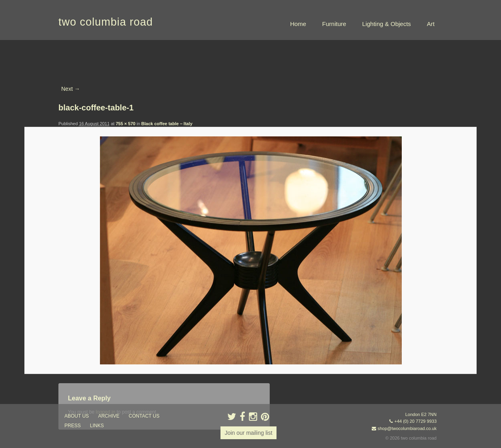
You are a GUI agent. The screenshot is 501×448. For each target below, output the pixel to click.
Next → (71, 89)
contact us (144, 416)
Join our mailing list (248, 433)
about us (77, 416)
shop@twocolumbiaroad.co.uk (407, 428)
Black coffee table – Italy (167, 124)
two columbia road (106, 22)
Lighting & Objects (387, 24)
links (97, 426)
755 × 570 (125, 124)
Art (431, 24)
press (73, 426)
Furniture (334, 24)
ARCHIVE (109, 416)
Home (298, 24)
